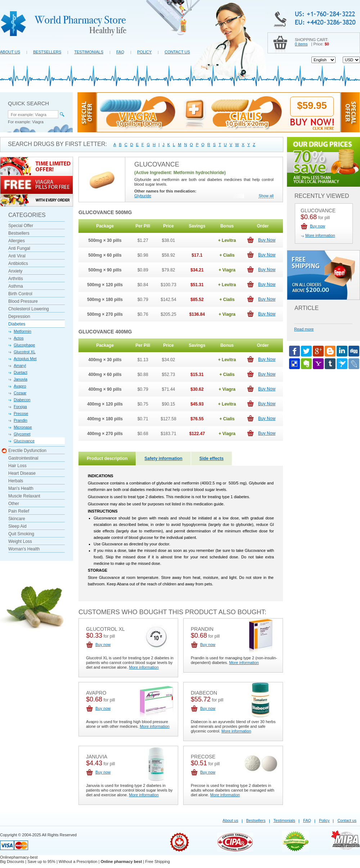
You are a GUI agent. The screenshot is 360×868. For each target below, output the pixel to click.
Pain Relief (19, 511)
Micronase (23, 427)
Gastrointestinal (23, 458)
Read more (304, 329)
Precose (21, 413)
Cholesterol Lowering (29, 309)
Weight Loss (20, 541)
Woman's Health (24, 549)
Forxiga (20, 407)
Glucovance (24, 441)
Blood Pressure (23, 301)
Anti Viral (17, 256)
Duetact (21, 372)
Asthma (16, 286)
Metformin (22, 331)
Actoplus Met (25, 359)
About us (10, 52)
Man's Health (21, 488)
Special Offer (21, 226)
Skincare (17, 519)
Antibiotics (18, 263)
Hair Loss (17, 466)
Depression (19, 316)
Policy (144, 52)
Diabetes (17, 324)
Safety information (163, 459)
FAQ (120, 52)
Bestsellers (47, 52)
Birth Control (20, 294)
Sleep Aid (17, 526)
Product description (107, 459)
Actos (19, 338)
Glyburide (143, 196)
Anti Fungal (19, 248)
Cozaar (20, 393)
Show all (266, 196)
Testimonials (89, 52)
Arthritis (16, 279)
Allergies (17, 241)
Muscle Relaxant (24, 496)
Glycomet (22, 434)
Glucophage (24, 345)
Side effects (211, 459)
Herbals (16, 481)
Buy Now (267, 240)
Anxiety (15, 271)
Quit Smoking (21, 534)
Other (14, 504)
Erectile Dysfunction (27, 451)
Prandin (21, 420)
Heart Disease (22, 473)
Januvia (21, 379)
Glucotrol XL (25, 352)
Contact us (177, 52)
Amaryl (20, 366)
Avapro (20, 386)
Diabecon (22, 400)
